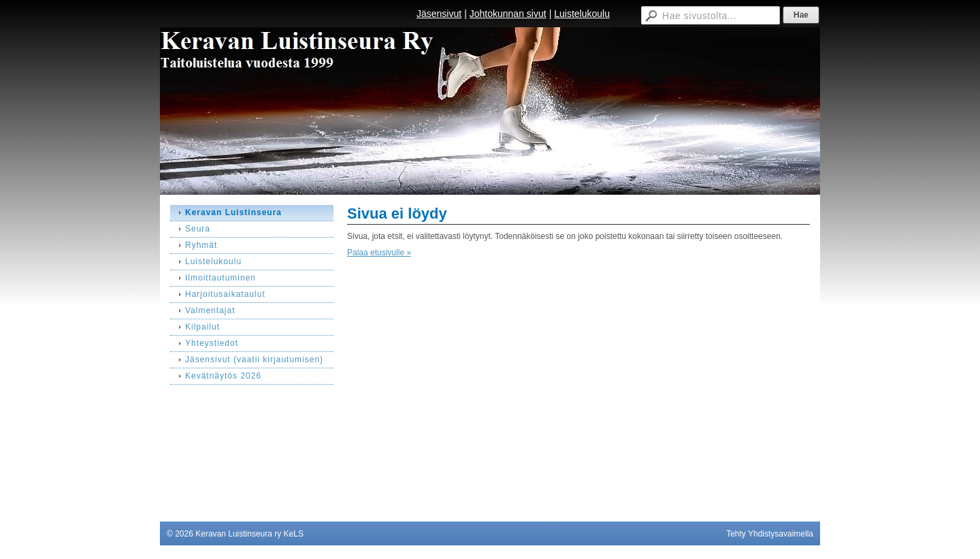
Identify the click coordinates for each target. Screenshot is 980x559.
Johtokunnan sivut (508, 14)
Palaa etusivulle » (379, 253)
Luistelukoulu (582, 14)
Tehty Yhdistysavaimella (770, 534)
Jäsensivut (439, 14)
